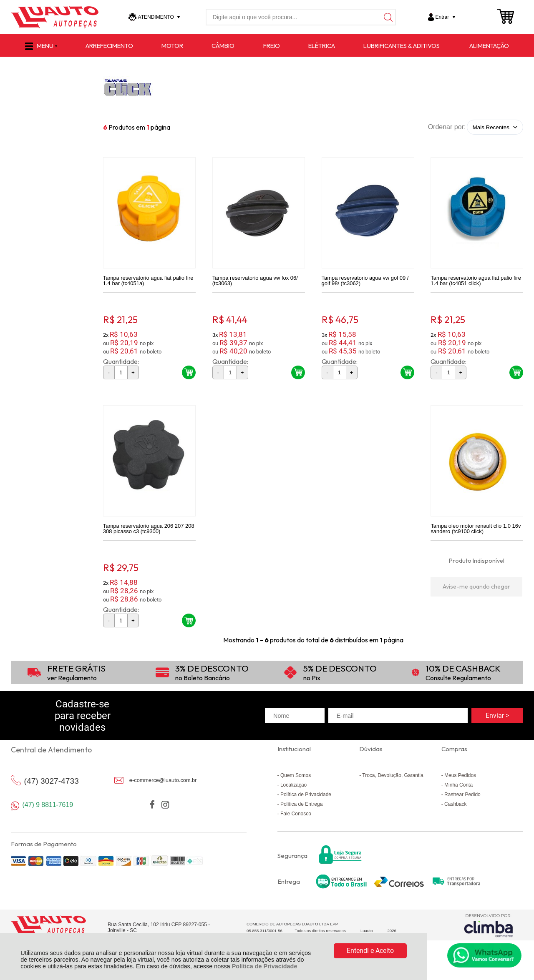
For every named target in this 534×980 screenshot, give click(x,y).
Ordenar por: (447, 127)
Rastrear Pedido (462, 801)
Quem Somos (296, 782)
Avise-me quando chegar (476, 593)
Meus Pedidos (460, 782)
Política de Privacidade (265, 966)
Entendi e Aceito (370, 951)
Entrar (442, 17)
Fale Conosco (296, 820)
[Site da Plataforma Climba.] (489, 931)
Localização (293, 791)
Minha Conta (458, 791)
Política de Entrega (301, 810)
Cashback (455, 810)
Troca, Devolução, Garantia (393, 782)
